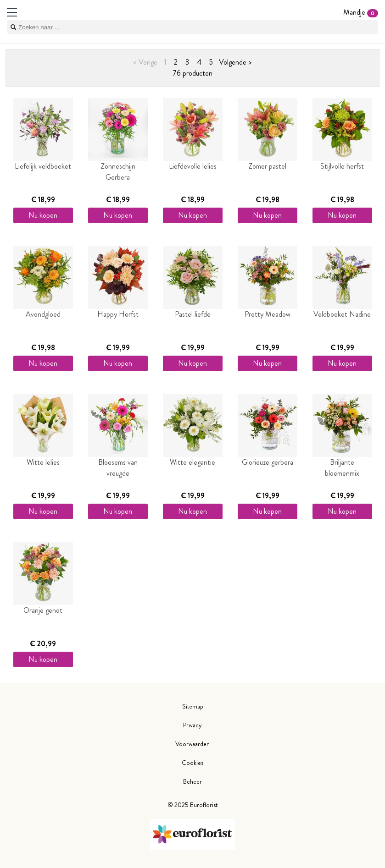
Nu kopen (43, 215)
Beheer (192, 781)
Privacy (192, 725)
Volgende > (235, 62)
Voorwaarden (192, 744)
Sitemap (193, 706)
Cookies (192, 763)
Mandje (361, 12)
